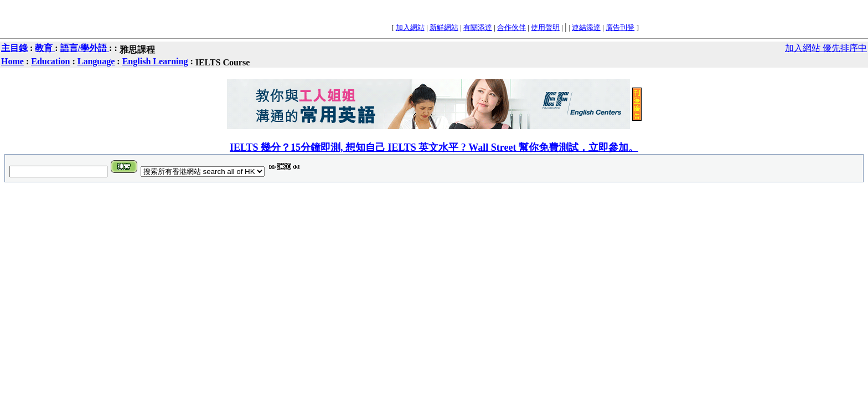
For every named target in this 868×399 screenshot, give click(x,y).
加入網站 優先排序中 (826, 48)
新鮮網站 (444, 27)
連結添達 (586, 27)
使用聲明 (545, 27)
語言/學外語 (85, 48)
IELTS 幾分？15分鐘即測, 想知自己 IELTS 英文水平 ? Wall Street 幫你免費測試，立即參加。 (434, 147)
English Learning (155, 61)
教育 (45, 48)
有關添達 (478, 27)
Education (50, 61)
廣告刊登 (620, 27)
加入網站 (410, 27)
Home (12, 61)
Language (96, 61)
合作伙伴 (512, 27)
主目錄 (14, 48)
